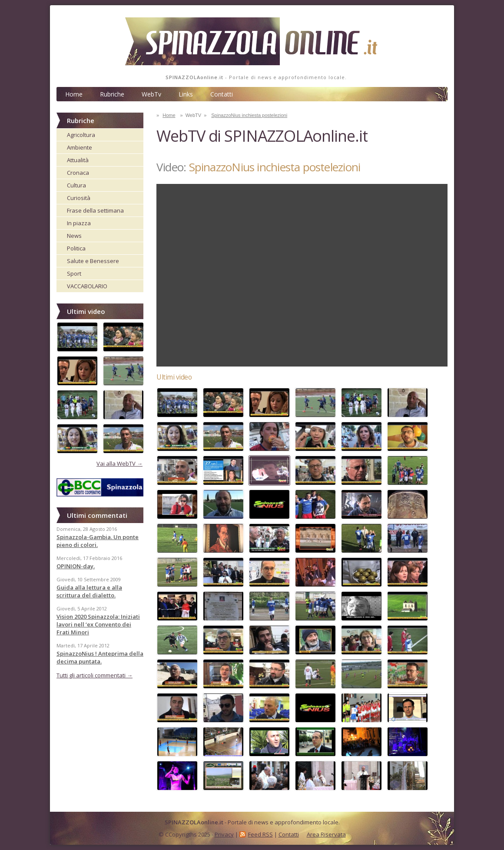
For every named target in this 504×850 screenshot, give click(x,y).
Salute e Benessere (93, 261)
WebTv (151, 94)
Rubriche (112, 94)
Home (74, 94)
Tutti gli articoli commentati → (94, 675)
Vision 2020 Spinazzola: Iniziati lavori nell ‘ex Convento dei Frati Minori (98, 624)
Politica (76, 248)
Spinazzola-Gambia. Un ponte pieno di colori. (98, 541)
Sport (74, 273)
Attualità (78, 160)
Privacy (224, 834)
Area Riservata (326, 834)
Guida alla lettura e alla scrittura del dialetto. (89, 591)
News (74, 236)
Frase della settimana (95, 210)
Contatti (222, 94)
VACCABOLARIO (87, 286)
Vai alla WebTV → (119, 463)
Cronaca (78, 173)
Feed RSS (260, 834)
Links (186, 94)
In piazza (79, 223)
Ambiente (80, 147)
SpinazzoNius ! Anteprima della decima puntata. (100, 657)
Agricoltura (81, 135)
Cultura (76, 185)
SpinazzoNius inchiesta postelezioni (249, 115)
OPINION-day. (76, 566)
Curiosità (79, 198)
